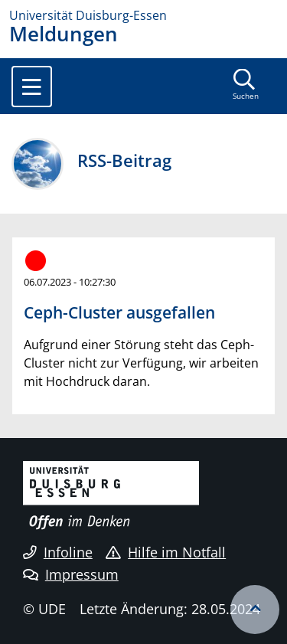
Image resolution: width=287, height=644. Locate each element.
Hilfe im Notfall (166, 552)
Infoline (58, 552)
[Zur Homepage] (143, 15)
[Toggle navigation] (32, 87)
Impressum (71, 574)
